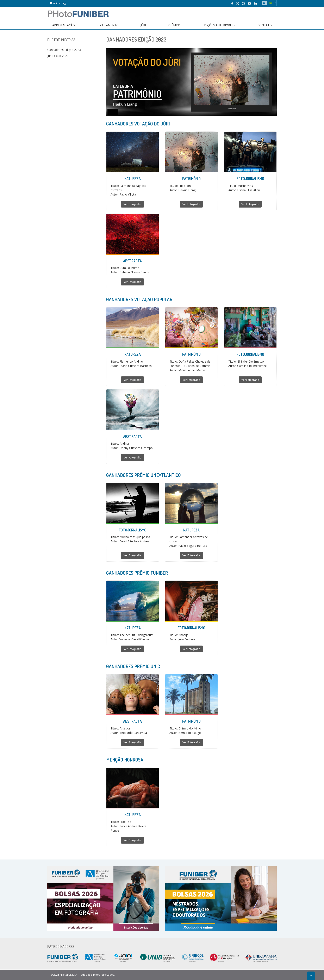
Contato (265, 25)
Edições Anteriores (218, 25)
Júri (143, 25)
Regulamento (108, 25)
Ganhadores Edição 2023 (64, 50)
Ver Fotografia (132, 204)
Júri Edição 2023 (58, 56)
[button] (272, 3)
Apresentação (64, 25)
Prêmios (174, 25)
